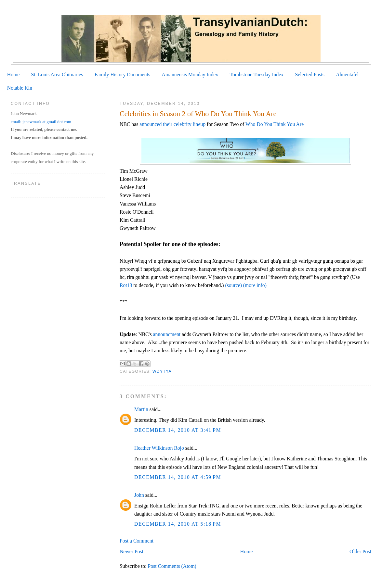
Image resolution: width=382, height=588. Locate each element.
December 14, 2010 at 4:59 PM (178, 477)
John (139, 495)
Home (13, 75)
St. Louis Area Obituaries (57, 75)
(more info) (255, 285)
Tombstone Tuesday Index (257, 75)
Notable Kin (20, 88)
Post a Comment (137, 541)
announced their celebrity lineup (172, 124)
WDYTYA (162, 371)
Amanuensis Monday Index (190, 75)
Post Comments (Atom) (172, 566)
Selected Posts (310, 75)
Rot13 (126, 285)
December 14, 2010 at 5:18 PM (178, 524)
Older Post (360, 551)
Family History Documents (122, 75)
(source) (233, 285)
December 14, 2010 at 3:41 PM (178, 430)
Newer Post (132, 551)
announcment (167, 334)
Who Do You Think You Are (275, 124)
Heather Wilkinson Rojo (159, 448)
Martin (141, 409)
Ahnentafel (347, 75)
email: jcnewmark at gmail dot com (41, 122)
